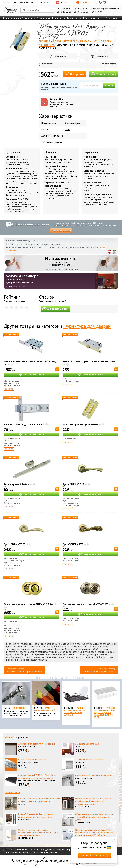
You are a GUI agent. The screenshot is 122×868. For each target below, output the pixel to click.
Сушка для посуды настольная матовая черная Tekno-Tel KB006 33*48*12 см (75, 711)
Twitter (18, 852)
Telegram (44, 852)
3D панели (80, 747)
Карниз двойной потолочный (32, 759)
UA (113, 2)
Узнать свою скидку (33, 375)
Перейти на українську (94, 855)
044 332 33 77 (64, 9)
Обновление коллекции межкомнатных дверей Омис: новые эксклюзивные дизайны (94, 817)
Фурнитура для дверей (87, 326)
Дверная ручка (73, 123)
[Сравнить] (100, 2)
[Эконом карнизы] (16, 694)
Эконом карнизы (19, 708)
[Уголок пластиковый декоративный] (46, 694)
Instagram (27, 852)
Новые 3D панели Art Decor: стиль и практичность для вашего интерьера (36, 816)
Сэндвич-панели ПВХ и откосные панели (37, 781)
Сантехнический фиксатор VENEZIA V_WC (85, 604)
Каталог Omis (64, 103)
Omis (41, 66)
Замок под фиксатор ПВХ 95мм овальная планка (90, 361)
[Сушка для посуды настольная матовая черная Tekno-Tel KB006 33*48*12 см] (76, 694)
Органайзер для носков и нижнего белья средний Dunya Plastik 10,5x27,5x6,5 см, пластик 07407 (105, 713)
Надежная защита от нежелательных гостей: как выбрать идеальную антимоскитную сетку (93, 801)
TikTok (35, 852)
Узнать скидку (104, 74)
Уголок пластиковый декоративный (45, 709)
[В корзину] (57, 369)
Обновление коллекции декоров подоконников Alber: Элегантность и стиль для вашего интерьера (38, 833)
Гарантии (91, 152)
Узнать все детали (61, 231)
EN (116, 2)
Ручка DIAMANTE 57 (15, 544)
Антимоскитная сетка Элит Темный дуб (37, 744)
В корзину (75, 74)
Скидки (83, 2)
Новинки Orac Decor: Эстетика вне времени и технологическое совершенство (39, 800)
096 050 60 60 (81, 9)
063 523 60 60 (64, 12)
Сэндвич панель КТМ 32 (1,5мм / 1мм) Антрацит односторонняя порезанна (37, 776)
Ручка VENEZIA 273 (73, 544)
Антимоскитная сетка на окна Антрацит (94, 775)
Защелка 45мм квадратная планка (23, 424)
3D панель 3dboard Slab (87, 744)
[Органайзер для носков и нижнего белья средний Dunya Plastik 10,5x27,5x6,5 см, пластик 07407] (106, 694)
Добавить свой (55, 309)
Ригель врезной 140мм (16, 484)
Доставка (13, 152)
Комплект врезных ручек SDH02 (80, 424)
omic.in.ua (107, 66)
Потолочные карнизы (28, 762)
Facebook (9, 852)
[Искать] (51, 10)
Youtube (53, 852)
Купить (109, 85)
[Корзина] (105, 2)
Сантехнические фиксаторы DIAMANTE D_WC (29, 604)
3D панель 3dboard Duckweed (90, 759)
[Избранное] (96, 2)
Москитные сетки (27, 747)
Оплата (50, 152)
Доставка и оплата (23, 2)
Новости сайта (12, 792)
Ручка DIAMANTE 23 (73, 484)
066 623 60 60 (81, 12)
